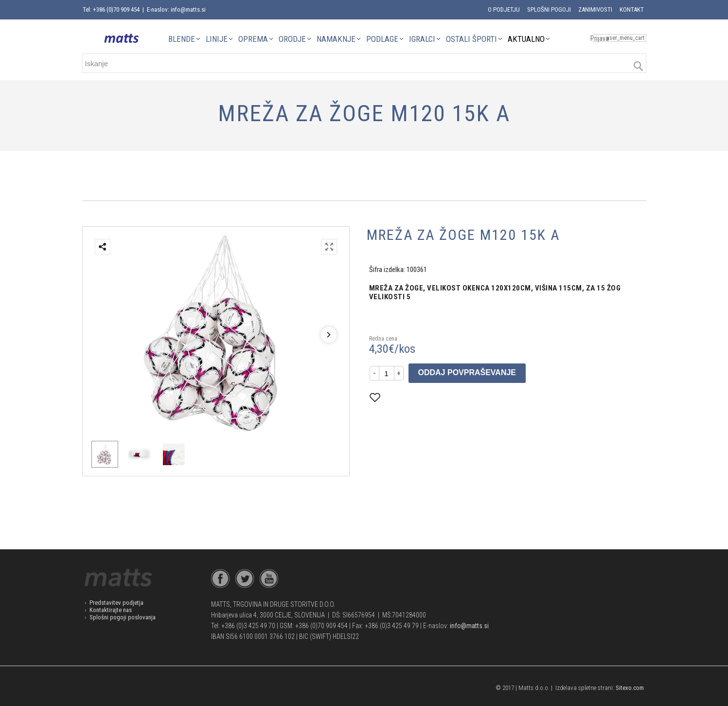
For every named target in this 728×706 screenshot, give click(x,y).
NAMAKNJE (336, 39)
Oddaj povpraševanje (467, 372)
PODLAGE (382, 39)
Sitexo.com (630, 688)
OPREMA (253, 39)
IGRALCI (422, 39)
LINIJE (217, 39)
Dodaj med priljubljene (423, 397)
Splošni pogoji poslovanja (123, 617)
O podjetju (504, 9)
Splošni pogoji (549, 9)
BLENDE (182, 39)
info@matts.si (469, 626)
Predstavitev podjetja (116, 603)
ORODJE (292, 39)
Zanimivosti (595, 9)
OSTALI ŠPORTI (471, 39)
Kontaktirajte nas (111, 610)
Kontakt (632, 9)
